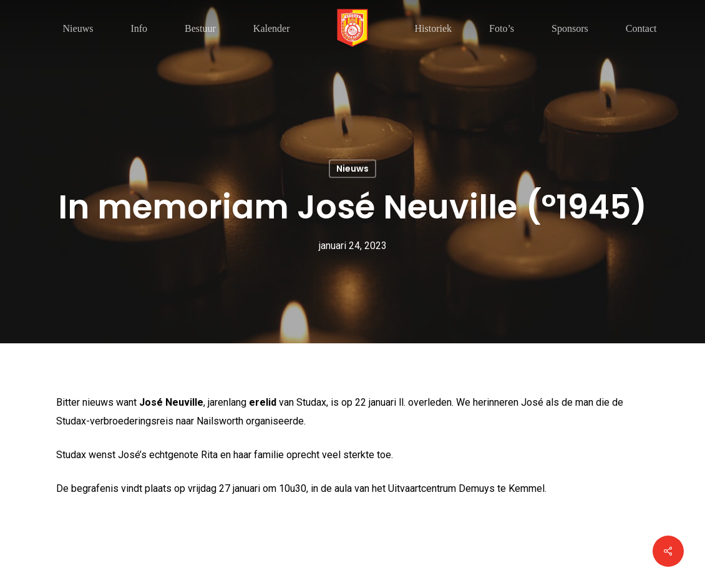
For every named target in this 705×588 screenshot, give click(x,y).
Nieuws (352, 169)
